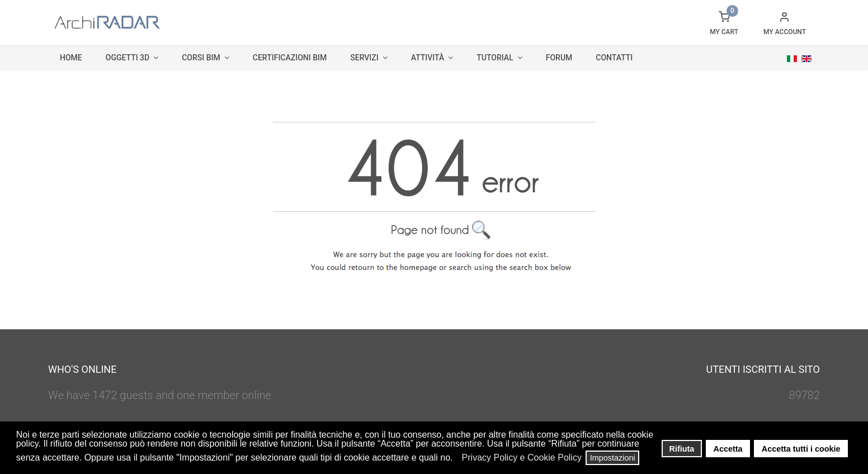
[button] (456, 459)
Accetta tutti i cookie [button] (801, 449)
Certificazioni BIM (290, 58)
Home (71, 58)
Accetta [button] (728, 449)
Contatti (614, 58)
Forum (559, 58)
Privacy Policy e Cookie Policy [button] (522, 458)
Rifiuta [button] (682, 449)
